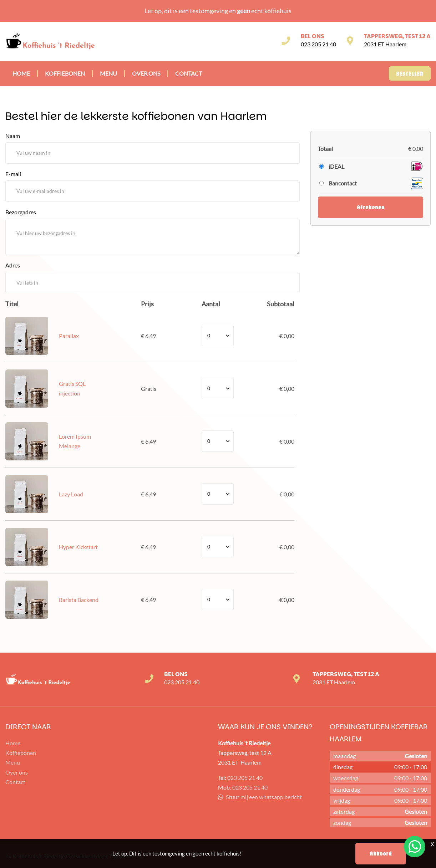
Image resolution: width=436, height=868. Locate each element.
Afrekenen (371, 207)
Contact (189, 73)
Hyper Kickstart (78, 547)
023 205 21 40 (318, 44)
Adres (13, 265)
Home (21, 73)
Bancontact (343, 183)
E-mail (13, 174)
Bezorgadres (21, 212)
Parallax (69, 336)
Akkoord (381, 853)
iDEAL (336, 166)
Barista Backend (79, 600)
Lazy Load (71, 494)
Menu (108, 73)
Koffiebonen (65, 73)
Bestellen (410, 73)
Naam (13, 136)
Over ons (146, 73)
